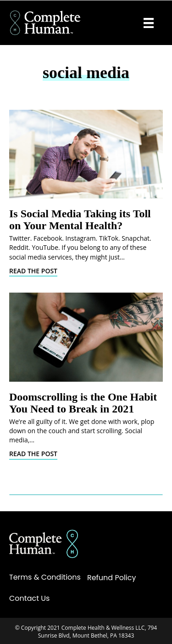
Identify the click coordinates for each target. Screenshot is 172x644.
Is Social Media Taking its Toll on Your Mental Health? (80, 220)
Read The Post (33, 271)
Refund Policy (112, 578)
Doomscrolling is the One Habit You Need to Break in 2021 (83, 403)
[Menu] (149, 23)
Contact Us (29, 598)
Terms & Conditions (45, 577)
